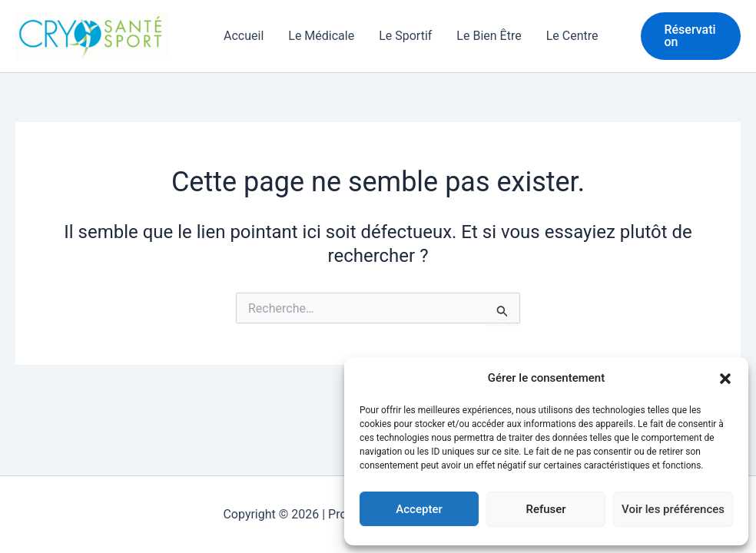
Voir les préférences (673, 509)
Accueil (244, 36)
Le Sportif (405, 36)
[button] (725, 379)
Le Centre (572, 36)
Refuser (545, 509)
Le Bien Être (489, 36)
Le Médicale (321, 36)
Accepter (419, 509)
